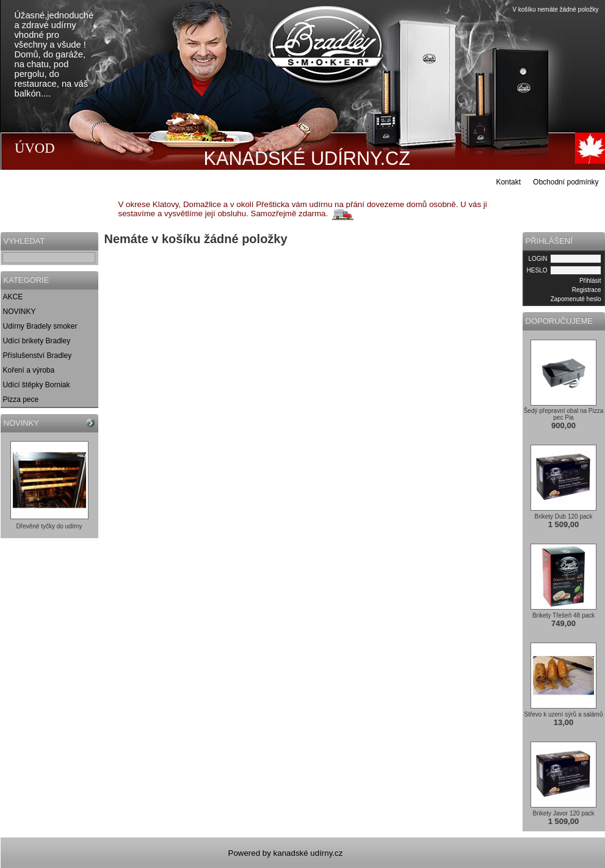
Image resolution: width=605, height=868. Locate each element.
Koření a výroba (29, 370)
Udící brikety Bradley (37, 341)
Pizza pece (21, 399)
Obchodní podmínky (566, 182)
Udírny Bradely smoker (40, 326)
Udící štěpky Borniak (37, 385)
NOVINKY (20, 312)
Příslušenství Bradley (38, 356)
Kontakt (508, 182)
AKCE (13, 297)
